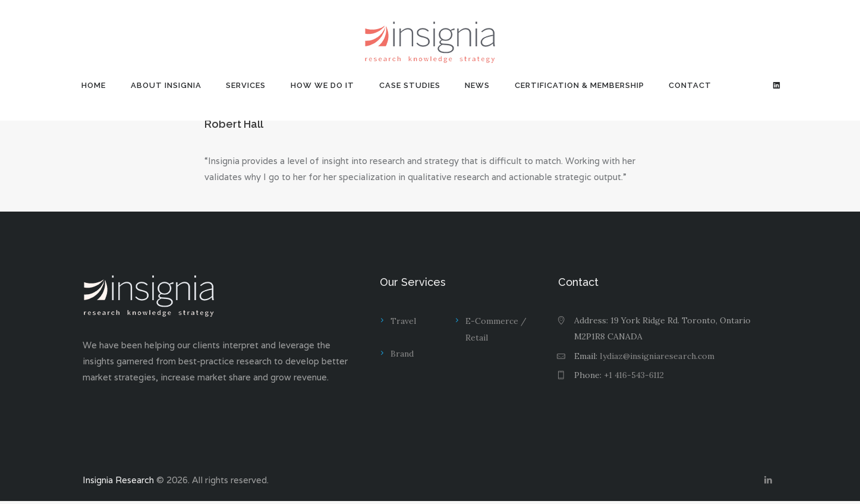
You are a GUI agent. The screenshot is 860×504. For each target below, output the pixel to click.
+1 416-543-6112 (635, 375)
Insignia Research (119, 482)
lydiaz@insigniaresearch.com (657, 356)
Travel (403, 321)
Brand (402, 354)
